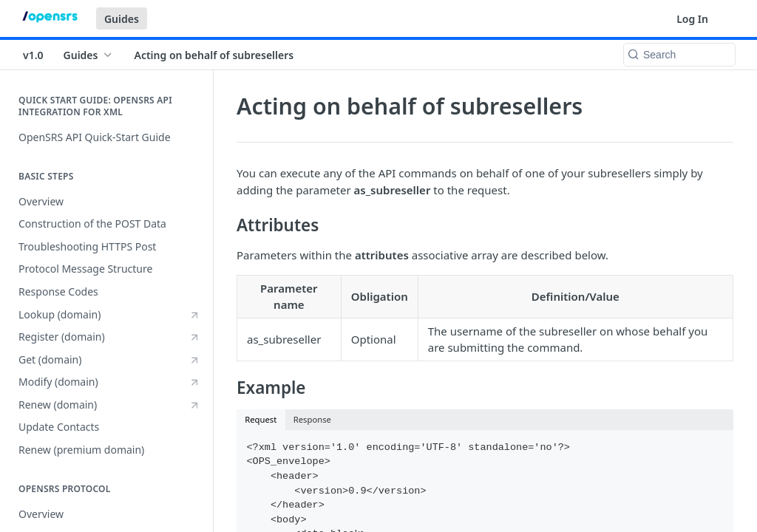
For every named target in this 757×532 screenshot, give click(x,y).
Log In (692, 19)
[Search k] (679, 55)
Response (312, 419)
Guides (122, 19)
